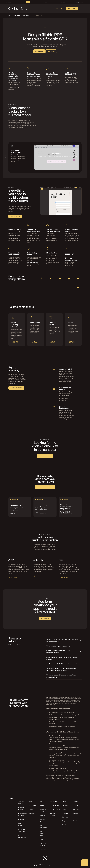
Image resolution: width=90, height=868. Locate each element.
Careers (65, 813)
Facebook (76, 821)
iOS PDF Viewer (21, 824)
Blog (41, 802)
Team (64, 809)
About (64, 802)
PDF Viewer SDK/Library (22, 830)
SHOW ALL (78, 307)
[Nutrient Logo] (18, 9)
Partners (65, 817)
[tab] (6, 156)
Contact (76, 802)
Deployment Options (43, 844)
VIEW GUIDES (51, 51)
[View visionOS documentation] (78, 278)
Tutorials (42, 815)
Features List (42, 820)
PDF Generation (22, 836)
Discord (76, 813)
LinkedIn (76, 805)
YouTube (76, 809)
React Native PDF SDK (22, 815)
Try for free (59, 8)
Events (42, 805)
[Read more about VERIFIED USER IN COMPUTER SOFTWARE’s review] (70, 507)
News (41, 839)
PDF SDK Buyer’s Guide (42, 833)
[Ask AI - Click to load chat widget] (85, 863)
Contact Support (53, 814)
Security (65, 805)
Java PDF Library (21, 803)
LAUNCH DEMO (39, 51)
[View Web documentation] (41, 278)
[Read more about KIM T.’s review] (45, 507)
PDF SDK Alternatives (43, 826)
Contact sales (72, 8)
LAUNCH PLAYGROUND (45, 456)
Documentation (55, 805)
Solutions (32, 813)
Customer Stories (43, 810)
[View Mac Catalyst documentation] (69, 278)
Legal (64, 821)
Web (30, 802)
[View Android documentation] (60, 278)
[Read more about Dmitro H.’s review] (20, 507)
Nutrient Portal (55, 809)
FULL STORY (13, 578)
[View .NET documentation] (78, 288)
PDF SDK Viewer (21, 809)
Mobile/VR (32, 805)
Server (31, 809)
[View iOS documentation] (51, 278)
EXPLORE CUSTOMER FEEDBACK (45, 487)
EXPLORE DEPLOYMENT (16, 388)
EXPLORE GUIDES (15, 216)
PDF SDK (21, 820)
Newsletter (43, 849)
